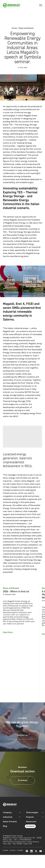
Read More (8, 632)
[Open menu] (41, 5)
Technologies (32, 813)
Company (7, 813)
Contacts (30, 826)
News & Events (10, 822)
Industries (8, 817)
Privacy (13, 850)
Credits (20, 850)
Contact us (22, 735)
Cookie (5, 850)
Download (23, 780)
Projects (30, 817)
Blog (5, 826)
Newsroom (31, 822)
